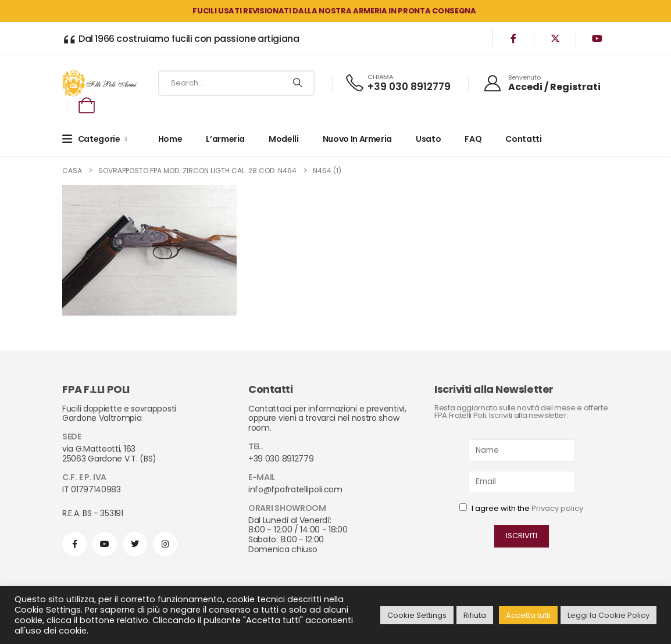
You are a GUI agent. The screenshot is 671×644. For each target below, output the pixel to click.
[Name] (522, 450)
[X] (555, 38)
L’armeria (225, 139)
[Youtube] (597, 38)
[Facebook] (513, 38)
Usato (428, 139)
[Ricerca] (297, 83)
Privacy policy (557, 508)
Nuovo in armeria (357, 139)
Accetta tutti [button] (528, 615)
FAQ (473, 139)
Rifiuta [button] (475, 615)
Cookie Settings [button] (417, 615)
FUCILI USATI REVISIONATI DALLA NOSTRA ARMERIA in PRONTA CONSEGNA (334, 11)
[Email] (522, 482)
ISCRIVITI (522, 536)
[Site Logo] (99, 83)
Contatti (523, 139)
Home (170, 139)
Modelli (284, 139)
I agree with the (521, 508)
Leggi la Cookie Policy (608, 615)
